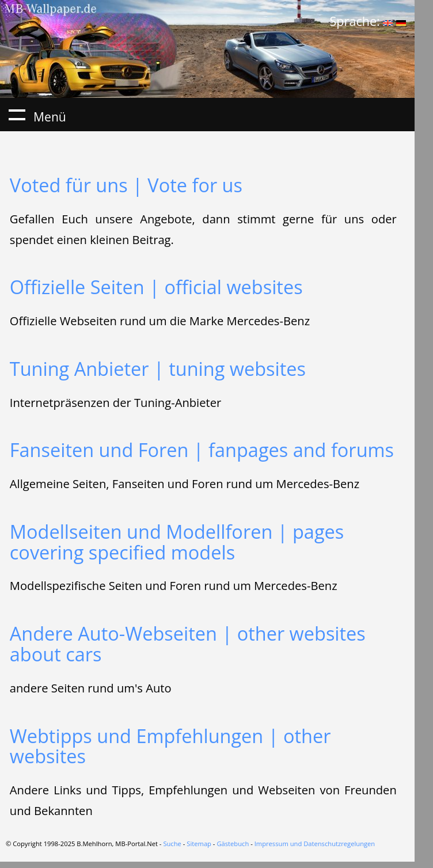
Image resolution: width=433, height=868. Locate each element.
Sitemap (199, 844)
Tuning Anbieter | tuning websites (158, 369)
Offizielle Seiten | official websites (156, 287)
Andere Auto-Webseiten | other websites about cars (188, 644)
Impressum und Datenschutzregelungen (315, 844)
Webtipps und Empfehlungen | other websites (170, 746)
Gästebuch (233, 844)
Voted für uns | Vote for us (126, 185)
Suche (172, 844)
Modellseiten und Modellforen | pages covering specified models (177, 542)
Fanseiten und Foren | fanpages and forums (202, 450)
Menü (17, 115)
